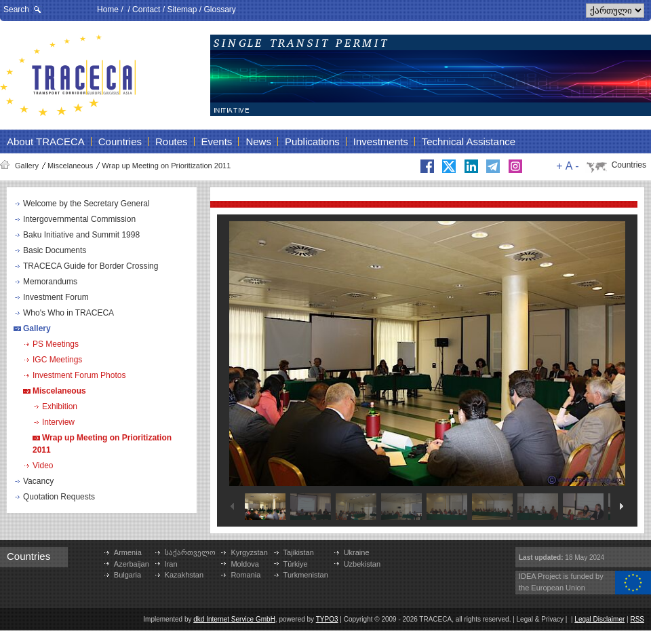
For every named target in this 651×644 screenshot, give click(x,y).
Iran (171, 564)
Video (43, 466)
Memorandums (50, 282)
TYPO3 (327, 619)
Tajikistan (299, 552)
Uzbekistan (362, 564)
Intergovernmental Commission (79, 219)
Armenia (128, 552)
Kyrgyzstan (249, 552)
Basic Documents (55, 250)
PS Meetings (56, 344)
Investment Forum (56, 297)
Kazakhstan (184, 575)
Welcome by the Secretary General (86, 204)
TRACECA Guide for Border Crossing (91, 266)
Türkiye (296, 564)
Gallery (27, 166)
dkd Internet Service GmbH (234, 619)
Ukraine (357, 552)
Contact (146, 10)
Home (108, 10)
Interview (58, 422)
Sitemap (182, 10)
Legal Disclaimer (599, 619)
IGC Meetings (57, 360)
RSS (637, 619)
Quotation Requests (59, 497)
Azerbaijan (132, 564)
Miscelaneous (70, 166)
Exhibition (60, 406)
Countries (629, 165)
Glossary (219, 10)
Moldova (245, 564)
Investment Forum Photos (79, 375)
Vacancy (38, 481)
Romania (245, 575)
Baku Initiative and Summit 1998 (81, 235)
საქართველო (190, 552)
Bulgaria (127, 575)
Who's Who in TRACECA (68, 313)
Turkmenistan (306, 575)
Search (16, 10)
